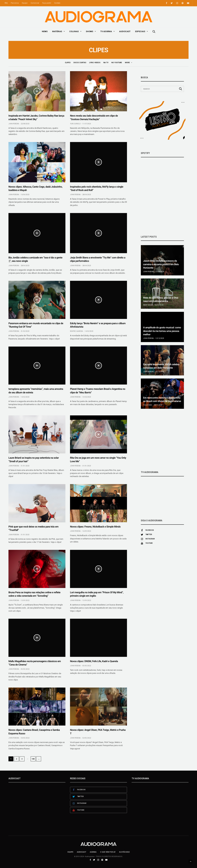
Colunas (74, 31)
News (45, 31)
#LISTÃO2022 (124, 852)
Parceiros (15, 3)
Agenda (93, 852)
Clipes (68, 63)
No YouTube (117, 63)
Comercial (35, 3)
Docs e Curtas (80, 63)
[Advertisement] (162, 440)
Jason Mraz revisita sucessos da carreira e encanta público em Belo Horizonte (161, 264)
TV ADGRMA (106, 31)
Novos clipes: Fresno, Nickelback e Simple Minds (95, 527)
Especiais (140, 31)
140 (33, 759)
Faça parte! (47, 3)
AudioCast (125, 31)
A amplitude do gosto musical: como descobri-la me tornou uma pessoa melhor (162, 331)
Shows (89, 31)
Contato (57, 3)
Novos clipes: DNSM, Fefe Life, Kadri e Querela (94, 661)
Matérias (57, 31)
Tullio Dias (148, 405)
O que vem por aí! (108, 852)
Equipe (25, 3)
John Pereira (14, 124)
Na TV (106, 63)
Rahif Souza (148, 305)
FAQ (6, 3)
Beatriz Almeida (76, 331)
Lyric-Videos (95, 63)
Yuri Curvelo (75, 124)
